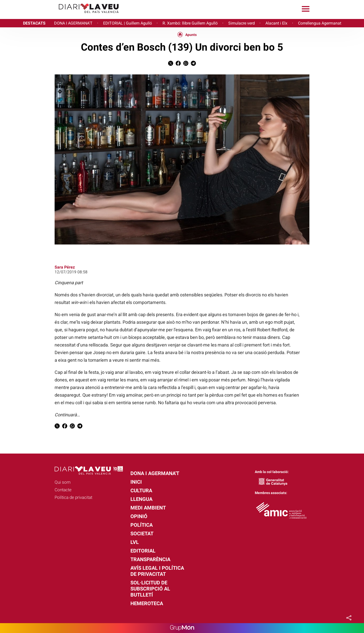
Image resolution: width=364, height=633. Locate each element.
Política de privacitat (73, 497)
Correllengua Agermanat (320, 23)
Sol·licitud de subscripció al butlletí (150, 589)
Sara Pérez (65, 267)
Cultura (141, 491)
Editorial (143, 551)
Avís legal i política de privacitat (157, 571)
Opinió (139, 516)
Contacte (63, 490)
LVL (135, 542)
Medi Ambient (148, 508)
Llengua (141, 499)
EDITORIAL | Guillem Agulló (128, 23)
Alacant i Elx (276, 23)
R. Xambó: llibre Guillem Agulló (190, 23)
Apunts (191, 35)
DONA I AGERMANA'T (73, 23)
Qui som (63, 482)
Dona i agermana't (155, 473)
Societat (142, 534)
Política (142, 525)
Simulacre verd (242, 23)
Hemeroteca (147, 603)
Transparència (150, 559)
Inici (136, 482)
